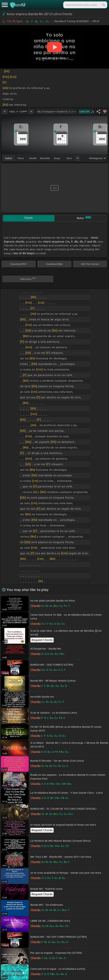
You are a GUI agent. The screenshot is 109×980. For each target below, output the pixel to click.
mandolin (45, 158)
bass (69, 158)
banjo (57, 158)
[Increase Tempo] (31, 112)
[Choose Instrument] (78, 158)
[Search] (103, 5)
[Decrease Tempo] (5, 112)
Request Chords (42, 640)
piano (21, 158)
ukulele (33, 158)
